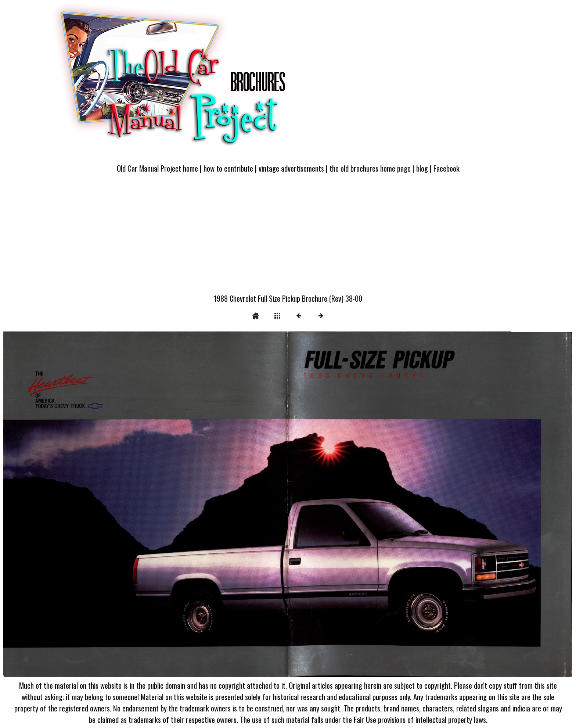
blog (422, 168)
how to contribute (228, 168)
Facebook (447, 168)
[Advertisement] (288, 238)
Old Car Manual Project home (157, 168)
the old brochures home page (370, 168)
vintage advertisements (291, 168)
